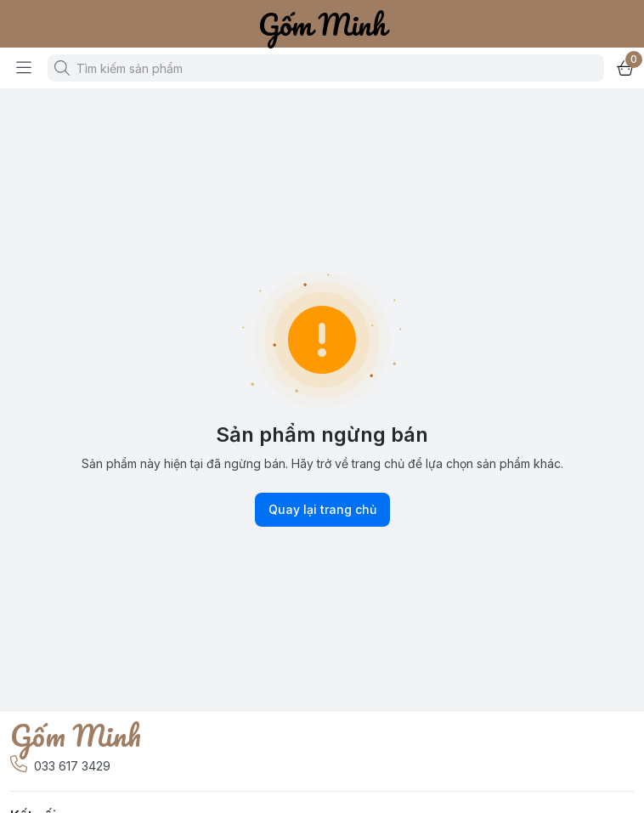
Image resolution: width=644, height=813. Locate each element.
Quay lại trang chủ (322, 510)
